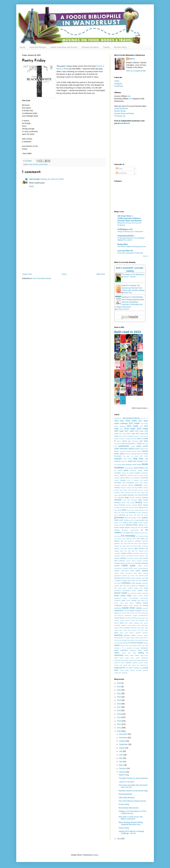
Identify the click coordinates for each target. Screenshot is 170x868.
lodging (117, 551)
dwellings (138, 498)
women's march (120, 663)
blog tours (132, 461)
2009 (119, 839)
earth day (127, 500)
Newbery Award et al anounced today (133, 791)
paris (141, 588)
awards (138, 449)
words (116, 665)
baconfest (123, 451)
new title (138, 581)
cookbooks (138, 485)
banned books (136, 451)
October (122, 741)
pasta (146, 588)
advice (119, 441)
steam (116, 630)
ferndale (135, 505)
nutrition (117, 586)
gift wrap (137, 515)
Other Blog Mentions (127, 798)
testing (146, 635)
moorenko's (118, 568)
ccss (131, 478)
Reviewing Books (125, 794)
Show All (145, 256)
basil (139, 454)
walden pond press (141, 655)
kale (125, 541)
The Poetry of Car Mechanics (133, 274)
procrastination (134, 598)
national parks (143, 576)
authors (131, 449)
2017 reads (129, 431)
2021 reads (131, 434)
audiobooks (124, 446)
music (138, 571)
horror (146, 525)
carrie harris (125, 478)
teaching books (130, 635)
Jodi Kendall (34, 179)
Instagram (118, 84)
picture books (121, 593)
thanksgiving (118, 638)
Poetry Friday (124, 775)
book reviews (33, 164)
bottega (140, 470)
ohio (124, 586)
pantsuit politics (133, 588)
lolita (122, 551)
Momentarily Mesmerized (128, 808)
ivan (116, 539)
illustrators (125, 530)
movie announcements (141, 568)
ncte (146, 578)
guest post (144, 520)
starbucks (133, 628)
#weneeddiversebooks (131, 418)
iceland (117, 530)
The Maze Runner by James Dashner (133, 778)
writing (117, 668)
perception (118, 591)
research (145, 608)
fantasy (139, 502)
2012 (119, 724)
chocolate (118, 483)
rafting (143, 600)
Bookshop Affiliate (122, 99)
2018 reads (139, 431)
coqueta (123, 488)
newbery (145, 580)
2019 (119, 700)
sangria (135, 615)
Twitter (117, 81)
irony (119, 536)
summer (134, 630)
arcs (140, 443)
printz (125, 598)
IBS (139, 527)
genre (116, 515)
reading (138, 603)
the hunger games (129, 638)
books (126, 470)
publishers (118, 600)
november (145, 583)
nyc (121, 586)
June (121, 755)
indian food (130, 533)
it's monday (128, 536)
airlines (124, 441)
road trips (145, 611)
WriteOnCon (144, 665)
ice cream (144, 527)
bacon (116, 451)
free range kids (123, 513)
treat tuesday (133, 646)
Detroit (136, 495)
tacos (146, 630)
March (122, 765)
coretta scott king (132, 488)
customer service (137, 490)
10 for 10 (145, 418)
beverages (118, 456)
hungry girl (134, 527)
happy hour (118, 523)
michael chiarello (142, 561)
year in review (134, 668)
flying (119, 510)
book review (137, 464)
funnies (139, 513)
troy (143, 646)
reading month (128, 605)
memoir (123, 558)
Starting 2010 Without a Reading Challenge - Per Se (131, 832)
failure (124, 503)
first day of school (120, 508)
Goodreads (119, 86)
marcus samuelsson (127, 556)
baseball (134, 454)
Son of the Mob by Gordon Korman (132, 801)
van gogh (136, 648)
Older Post (101, 274)
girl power (145, 515)
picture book (143, 590)
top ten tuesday (137, 643)
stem (121, 630)
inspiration (137, 533)
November (123, 738)
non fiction (118, 583)
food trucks (130, 510)
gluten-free (128, 518)
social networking (142, 625)
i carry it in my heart (126, 782)
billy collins (144, 456)
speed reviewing (120, 628)
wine (147, 660)
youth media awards (127, 670)
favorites (122, 505)
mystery (145, 571)
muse (132, 571)
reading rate (138, 605)
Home (22, 47)
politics (146, 596)
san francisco (119, 615)
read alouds (129, 603)
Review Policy (120, 47)
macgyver (117, 553)
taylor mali (124, 633)
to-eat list (117, 643)
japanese (129, 539)
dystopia (145, 497)
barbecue (128, 454)
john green (141, 539)
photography (126, 591)
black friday (128, 459)
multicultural (125, 571)
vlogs (134, 653)
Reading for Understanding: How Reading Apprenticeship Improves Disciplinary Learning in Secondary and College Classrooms (130, 302)
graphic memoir (137, 518)
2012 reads (133, 426)
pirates (139, 593)
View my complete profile (136, 71)
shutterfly (142, 620)
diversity (121, 497)
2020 (119, 697)
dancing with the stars (133, 493)
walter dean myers (132, 658)
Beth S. (132, 59)
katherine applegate (134, 541)
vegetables (124, 650)
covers (140, 488)
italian (146, 536)
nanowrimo (129, 573)
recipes (139, 608)
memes (117, 558)
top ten (128, 643)
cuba (121, 490)
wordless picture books (140, 663)
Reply (31, 186)
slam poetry (129, 623)
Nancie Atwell (119, 573)
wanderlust (145, 658)
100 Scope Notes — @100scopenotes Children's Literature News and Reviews (130, 218)
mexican (122, 561)
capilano (117, 478)
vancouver (144, 648)
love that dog (129, 551)
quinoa (128, 600)
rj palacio (138, 611)
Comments (121, 173)
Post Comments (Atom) (42, 278)
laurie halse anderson (141, 546)
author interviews (121, 449)
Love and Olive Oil (125, 251)
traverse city (124, 646)
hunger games (125, 527)
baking (129, 451)
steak (146, 628)
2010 (119, 731)
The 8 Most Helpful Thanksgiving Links (132, 246)
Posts (119, 169)
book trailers (139, 468)
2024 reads (122, 436)
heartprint (122, 525)
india (124, 533)
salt (147, 613)
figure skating (143, 505)
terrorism (140, 635)
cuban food (127, 490)
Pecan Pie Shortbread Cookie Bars (130, 253)
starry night (140, 628)
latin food (130, 546)
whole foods (133, 660)
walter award (119, 658)
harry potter (133, 523)
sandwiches (128, 615)
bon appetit (118, 465)
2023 (119, 687)
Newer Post (27, 274)
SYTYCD (141, 630)
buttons (117, 475)
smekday (117, 625)
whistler (126, 660)
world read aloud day (131, 665)
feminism (129, 505)
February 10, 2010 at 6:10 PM (52, 179)
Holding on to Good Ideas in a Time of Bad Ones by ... (132, 812)
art (143, 444)
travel (117, 645)
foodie (136, 510)
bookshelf (133, 470)
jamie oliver (122, 539)
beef (142, 454)
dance (123, 493)
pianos (134, 591)
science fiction (119, 618)
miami (134, 561)
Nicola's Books (120, 111)
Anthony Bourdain (128, 444)
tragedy (146, 643)
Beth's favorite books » (140, 408)
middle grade (128, 566)
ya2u (127, 668)
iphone (143, 533)
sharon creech (125, 620)
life (147, 548)
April (121, 762)
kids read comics (136, 543)
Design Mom (123, 244)
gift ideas (130, 515)
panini (124, 588)
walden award (129, 655)
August (122, 748)
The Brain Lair (120, 116)
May (121, 758)
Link (129, 96)
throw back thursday (142, 640)
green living (124, 520)
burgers (138, 473)
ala (129, 441)
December (123, 734)
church (137, 483)
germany (122, 515)
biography (118, 459)
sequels (117, 620)
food (124, 510)
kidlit (129, 543)
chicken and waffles (141, 480)
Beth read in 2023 (128, 332)
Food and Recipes (38, 47)
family (132, 503)
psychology (144, 598)
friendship (132, 512)
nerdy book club (129, 580)
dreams (132, 498)
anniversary (118, 444)
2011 (119, 728)
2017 (119, 707)
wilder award (141, 660)
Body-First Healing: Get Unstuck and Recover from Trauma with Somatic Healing (133, 288)
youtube (139, 670)
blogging (140, 461)
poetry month (138, 596)
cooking (117, 488)
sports (127, 628)
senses (140, 618)
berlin (146, 454)
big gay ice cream (131, 456)
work (121, 665)
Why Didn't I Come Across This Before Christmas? (131, 818)
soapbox (123, 625)
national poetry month (122, 578)
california (130, 475)
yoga (141, 668)
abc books (133, 439)
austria (133, 446)
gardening (145, 513)
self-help (134, 618)
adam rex (140, 439)
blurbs (146, 461)
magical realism (127, 553)
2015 (119, 714)
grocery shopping (134, 520)
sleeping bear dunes (141, 623)
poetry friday (43, 164)
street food (127, 630)
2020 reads (123, 434)
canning (140, 475)
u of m (123, 648)
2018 (119, 704)
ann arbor (144, 441)
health (141, 523)
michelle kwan (130, 563)
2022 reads (140, 434)
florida (141, 507)
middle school (143, 566)
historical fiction (132, 525)
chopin (124, 483)
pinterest (134, 593)
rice (125, 611)
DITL (116, 498)
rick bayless (131, 611)
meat (146, 556)
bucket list (125, 473)
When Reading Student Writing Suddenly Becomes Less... (131, 823)
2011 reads (134, 423)
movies (117, 571)
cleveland (117, 485)
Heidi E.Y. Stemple (130, 277)
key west (124, 543)
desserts (131, 495)
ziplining (125, 673)
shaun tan (134, 620)
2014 (121, 429)
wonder (128, 663)
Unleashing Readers (126, 236)
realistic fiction (128, 608)
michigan (138, 563)
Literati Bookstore (121, 108)
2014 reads (130, 429)
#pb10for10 (118, 418)
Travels (106, 47)
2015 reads (142, 429)
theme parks (139, 638)
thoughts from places (128, 640)
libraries (142, 548)
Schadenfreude (143, 615)
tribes (139, 646)
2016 (119, 711)
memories (130, 558)
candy (135, 475)
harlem (125, 523)
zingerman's (118, 673)
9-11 (140, 436)
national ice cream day (130, 576)
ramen (116, 603)
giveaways (119, 517)
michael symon (120, 563)
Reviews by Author (90, 47)
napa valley (138, 573)
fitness (137, 508)
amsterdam (135, 441)
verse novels (143, 650)
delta (120, 495)
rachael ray (136, 600)
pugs (123, 600)
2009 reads (119, 421)
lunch (146, 551)
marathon (136, 553)
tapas (116, 633)
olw (137, 586)
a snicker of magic (124, 439)
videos (117, 653)
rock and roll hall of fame (126, 613)
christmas (130, 483)
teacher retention (135, 633)
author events (142, 446)
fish (133, 508)
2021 (119, 694)
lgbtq (136, 548)
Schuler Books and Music (124, 113)
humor (117, 527)
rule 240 (137, 613)
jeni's (134, 539)
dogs (127, 497)
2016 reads (119, 431)
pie (129, 593)
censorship (144, 478)
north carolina (136, 583)
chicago (123, 480)
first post (129, 508)
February (123, 768)
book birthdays (127, 464)
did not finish (143, 495)
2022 (119, 690)
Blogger (96, 855)
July (121, 751)
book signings (129, 468)
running (143, 613)
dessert (125, 495)
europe (146, 500)
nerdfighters (118, 581)
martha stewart (139, 556)
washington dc (119, 660)
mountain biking (127, 568)
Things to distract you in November (130, 232)
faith (128, 503)
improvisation (135, 530)
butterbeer (145, 473)
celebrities (136, 478)
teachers (145, 633)
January (122, 772)
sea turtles (128, 618)
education (134, 500)
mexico (128, 561)
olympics (142, 586)
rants (122, 603)
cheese (117, 480)
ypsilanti (145, 670)
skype (122, 623)
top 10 (123, 643)
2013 (141, 426)
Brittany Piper (128, 293)
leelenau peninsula (121, 548)
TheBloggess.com (125, 229)
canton (146, 475)
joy (122, 541)
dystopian (118, 500)
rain (147, 600)
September (124, 744)
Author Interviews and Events (64, 47)
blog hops (138, 458)
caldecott (123, 475)
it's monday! (140, 536)
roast (116, 613)
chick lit (130, 480)
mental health (138, 558)
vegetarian (133, 650)
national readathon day (137, 578)
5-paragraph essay (132, 436)
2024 (119, 683)
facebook (118, 502)
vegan (116, 650)
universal (129, 648)
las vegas (123, 546)
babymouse (144, 449)
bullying (132, 473)
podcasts (145, 593)
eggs (140, 500)
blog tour (124, 461)
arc (136, 444)
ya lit (122, 668)
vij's (129, 653)
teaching (118, 635)
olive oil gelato (131, 586)
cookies (146, 485)
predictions (118, 598)
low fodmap (139, 551)
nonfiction (126, 583)
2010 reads (131, 421)
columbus (124, 485)
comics (130, 485)
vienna (124, 653)
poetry (117, 596)
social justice (131, 625)
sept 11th (145, 618)
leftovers (131, 548)
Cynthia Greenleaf (123, 309)
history (141, 525)
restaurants (119, 611)
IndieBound (125, 123)
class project (144, 483)
